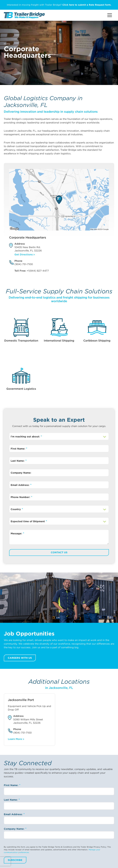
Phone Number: (21, 497)
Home (7, 44)
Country (16, 509)
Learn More (15, 739)
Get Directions (24, 255)
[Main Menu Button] (110, 15)
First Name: (18, 449)
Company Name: (21, 473)
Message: (17, 534)
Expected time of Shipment (28, 521)
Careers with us (20, 658)
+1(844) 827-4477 (38, 271)
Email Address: (20, 485)
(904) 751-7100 (24, 264)
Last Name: (18, 461)
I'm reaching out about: (26, 437)
